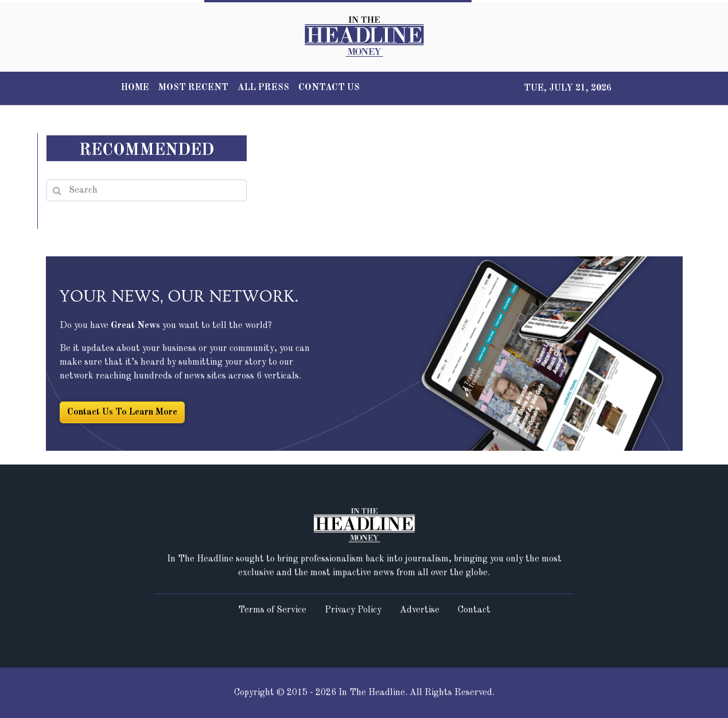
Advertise (420, 610)
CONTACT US (329, 88)
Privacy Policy (353, 610)
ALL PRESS (263, 88)
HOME (135, 88)
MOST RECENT (193, 88)
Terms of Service (272, 610)
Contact (474, 610)
